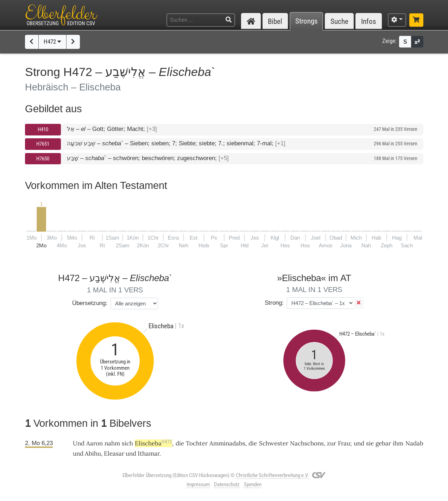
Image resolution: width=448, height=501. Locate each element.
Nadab (414, 443)
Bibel (275, 21)
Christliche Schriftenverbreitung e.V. (272, 475)
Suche (339, 21)
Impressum (198, 484)
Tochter (197, 443)
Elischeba (153, 443)
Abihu (93, 454)
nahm (112, 443)
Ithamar (149, 454)
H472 (52, 42)
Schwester (274, 443)
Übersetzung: (90, 303)
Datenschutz (227, 484)
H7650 (43, 159)
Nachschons (307, 443)
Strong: (274, 303)
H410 (43, 129)
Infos (369, 21)
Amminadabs (227, 443)
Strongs (307, 21)
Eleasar (114, 454)
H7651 (43, 144)
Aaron (94, 443)
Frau (344, 443)
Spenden (253, 484)
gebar (383, 443)
